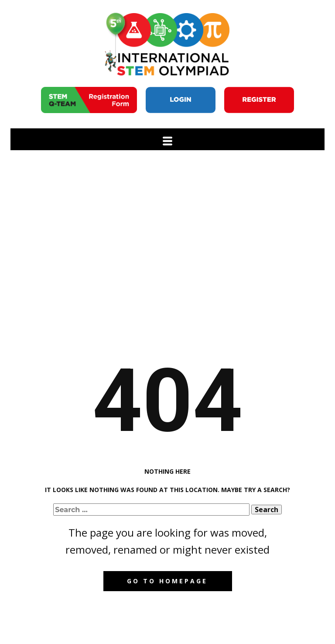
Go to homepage (167, 581)
